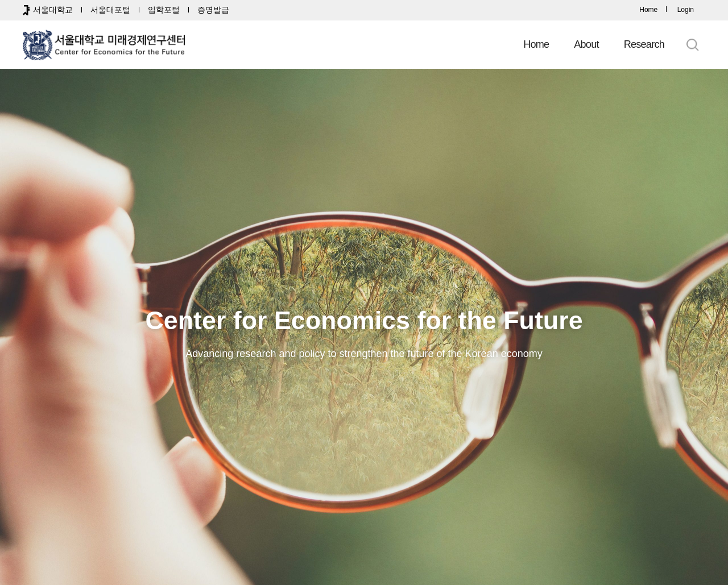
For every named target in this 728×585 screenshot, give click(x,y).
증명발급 (213, 10)
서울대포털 (110, 10)
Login (686, 10)
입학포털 (164, 10)
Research (644, 44)
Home (648, 10)
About (586, 44)
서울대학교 (53, 10)
